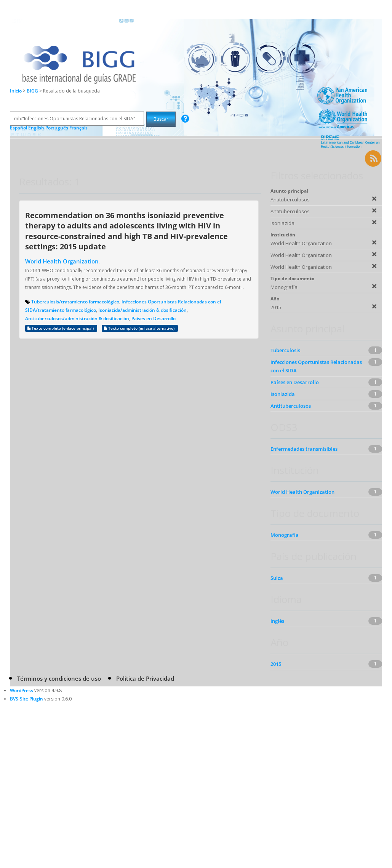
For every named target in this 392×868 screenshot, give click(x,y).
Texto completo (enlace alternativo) (140, 328)
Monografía (285, 535)
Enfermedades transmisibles (304, 449)
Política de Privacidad (145, 678)
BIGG (33, 91)
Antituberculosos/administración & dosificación (77, 318)
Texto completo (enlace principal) (61, 328)
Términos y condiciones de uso (59, 678)
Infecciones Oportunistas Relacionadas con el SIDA (316, 366)
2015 (276, 664)
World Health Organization (62, 261)
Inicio (16, 91)
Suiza (277, 578)
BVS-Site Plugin (26, 699)
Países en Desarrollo (154, 318)
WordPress (22, 690)
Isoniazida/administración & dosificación (142, 310)
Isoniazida (283, 394)
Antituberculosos (291, 406)
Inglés (277, 621)
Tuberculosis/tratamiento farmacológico (75, 302)
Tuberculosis (285, 350)
